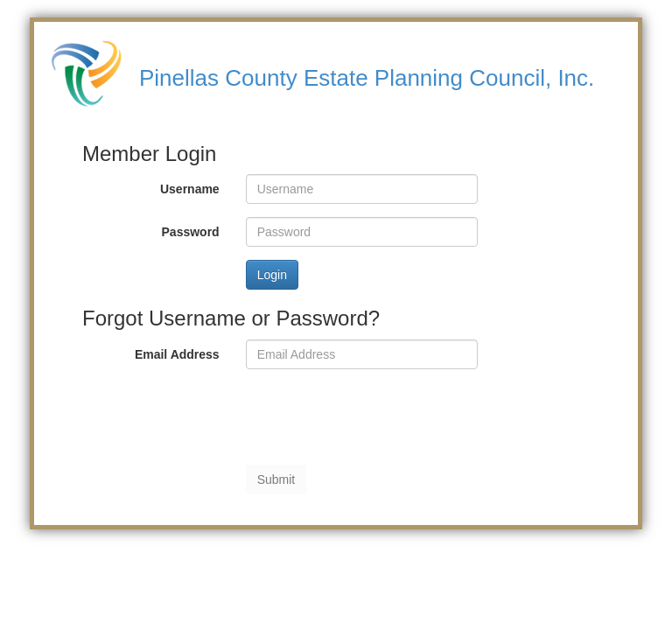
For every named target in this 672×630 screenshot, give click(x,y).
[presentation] (379, 416)
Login (272, 275)
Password (191, 232)
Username (190, 189)
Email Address (177, 354)
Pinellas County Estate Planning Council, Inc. (367, 78)
